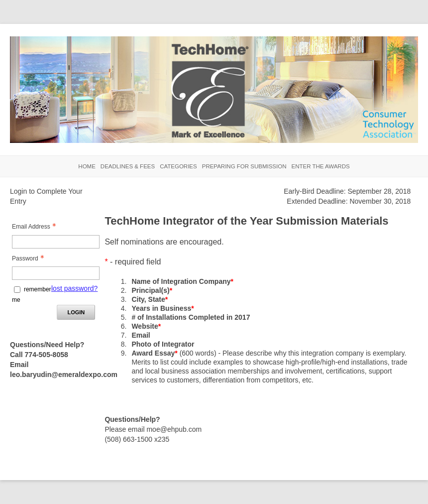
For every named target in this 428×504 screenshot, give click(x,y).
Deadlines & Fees (128, 166)
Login (76, 312)
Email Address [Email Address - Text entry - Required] (37, 227)
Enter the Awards (320, 166)
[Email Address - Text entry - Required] (56, 242)
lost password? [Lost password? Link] (74, 288)
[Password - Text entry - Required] (56, 273)
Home (87, 166)
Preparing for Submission (244, 166)
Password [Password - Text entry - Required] (31, 258)
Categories (178, 166)
